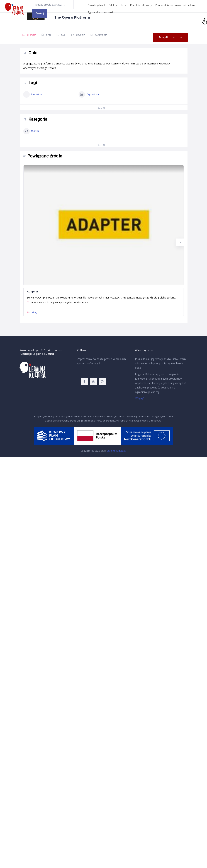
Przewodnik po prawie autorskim (175, 5)
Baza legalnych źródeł (103, 5)
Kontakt (108, 12)
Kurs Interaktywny (141, 5)
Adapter (33, 291)
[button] (180, 242)
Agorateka (94, 12)
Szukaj (40, 13)
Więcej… (140, 398)
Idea (124, 5)
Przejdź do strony (170, 37)
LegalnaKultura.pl (117, 451)
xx (33, 312)
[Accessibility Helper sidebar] (203, 21)
